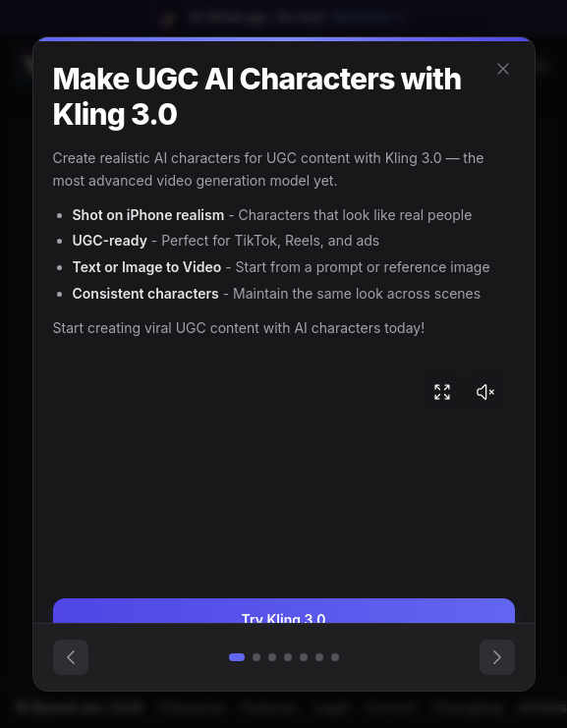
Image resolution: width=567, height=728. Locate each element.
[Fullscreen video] (442, 392)
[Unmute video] (485, 392)
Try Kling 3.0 (284, 619)
